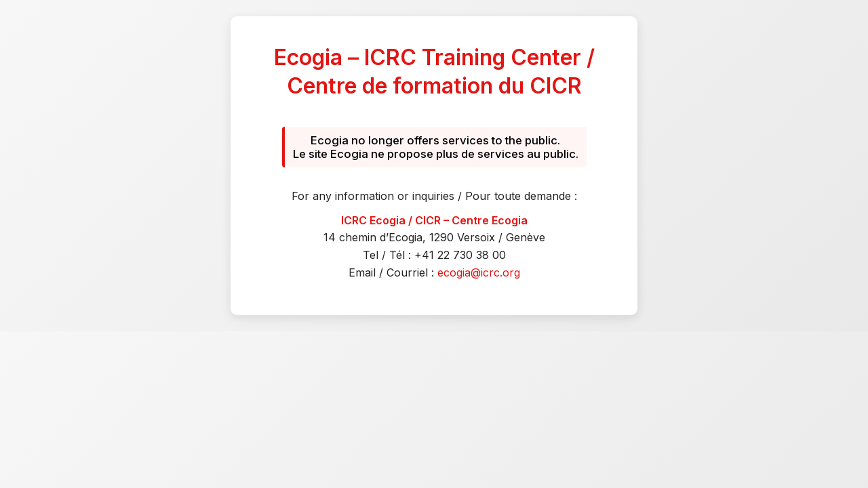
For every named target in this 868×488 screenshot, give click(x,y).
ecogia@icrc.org (479, 272)
